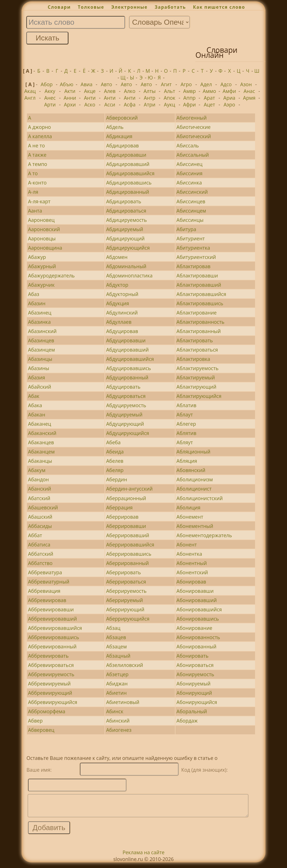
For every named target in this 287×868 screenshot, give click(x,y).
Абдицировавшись (129, 183)
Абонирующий (194, 693)
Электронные (129, 7)
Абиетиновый (123, 702)
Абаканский (42, 433)
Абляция (187, 461)
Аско (90, 104)
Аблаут (185, 414)
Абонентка (189, 554)
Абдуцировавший (128, 350)
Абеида (115, 452)
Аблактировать (195, 340)
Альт (170, 91)
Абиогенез (119, 730)
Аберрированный (128, 563)
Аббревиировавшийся (55, 628)
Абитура (186, 229)
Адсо (226, 84)
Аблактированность (201, 322)
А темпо (38, 164)
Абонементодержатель (204, 535)
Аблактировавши (197, 275)
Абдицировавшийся (130, 173)
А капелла (40, 136)
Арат (209, 98)
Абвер (35, 721)
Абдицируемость (127, 220)
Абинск (115, 711)
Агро (186, 84)
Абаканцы (40, 461)
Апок (170, 98)
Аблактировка (193, 359)
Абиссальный (193, 155)
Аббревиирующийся (53, 702)
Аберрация (120, 507)
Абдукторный (122, 294)
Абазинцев (41, 340)
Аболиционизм (195, 479)
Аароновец (41, 220)
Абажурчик (41, 285)
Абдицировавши (126, 155)
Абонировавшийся (199, 609)
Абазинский (42, 331)
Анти (90, 98)
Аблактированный (199, 331)
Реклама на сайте (143, 856)
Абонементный (195, 526)
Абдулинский (122, 313)
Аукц (170, 104)
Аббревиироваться (51, 665)
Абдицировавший (128, 164)
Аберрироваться (126, 582)
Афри (189, 104)
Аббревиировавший (53, 619)
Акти (70, 91)
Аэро (229, 104)
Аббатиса (39, 545)
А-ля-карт (39, 201)
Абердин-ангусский (129, 489)
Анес (50, 98)
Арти (50, 104)
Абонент (187, 545)
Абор (47, 84)
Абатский (39, 498)
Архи (70, 104)
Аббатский (41, 554)
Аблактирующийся (199, 396)
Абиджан (117, 684)
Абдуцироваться (126, 396)
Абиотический (194, 136)
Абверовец (41, 730)
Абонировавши (195, 591)
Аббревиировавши (51, 609)
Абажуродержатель (51, 275)
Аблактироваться (197, 350)
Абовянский (191, 470)
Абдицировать (124, 201)
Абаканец (40, 424)
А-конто (37, 183)
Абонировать (193, 656)
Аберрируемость (126, 591)
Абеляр (115, 470)
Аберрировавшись (129, 554)
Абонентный (192, 563)
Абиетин (116, 693)
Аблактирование (197, 313)
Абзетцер (117, 674)
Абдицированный (128, 192)
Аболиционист (194, 489)
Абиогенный (192, 118)
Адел (206, 84)
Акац (30, 91)
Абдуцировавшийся (130, 359)
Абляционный (194, 452)
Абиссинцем (191, 211)
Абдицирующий (125, 238)
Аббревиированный (52, 646)
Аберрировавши (126, 526)
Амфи (229, 91)
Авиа (87, 84)
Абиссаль (188, 145)
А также (37, 155)
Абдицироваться (126, 211)
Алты (150, 91)
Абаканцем (41, 452)
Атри (150, 104)
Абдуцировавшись (129, 368)
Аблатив (187, 405)
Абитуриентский (196, 257)
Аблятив (187, 433)
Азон (246, 84)
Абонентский (192, 572)
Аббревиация (44, 591)
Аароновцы (42, 238)
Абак (34, 396)
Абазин (37, 303)
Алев (110, 91)
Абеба (114, 442)
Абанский (40, 489)
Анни (70, 98)
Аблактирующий (196, 387)
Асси (110, 104)
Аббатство (40, 563)
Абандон (38, 479)
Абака (35, 405)
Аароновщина (45, 248)
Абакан (37, 414)
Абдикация (119, 136)
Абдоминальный (126, 266)
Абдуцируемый (124, 414)
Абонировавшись (198, 619)
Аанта (35, 211)
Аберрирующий (125, 609)
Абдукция (118, 303)
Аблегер (186, 424)
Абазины (39, 368)
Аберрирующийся (128, 619)
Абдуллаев (119, 322)
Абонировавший (197, 600)
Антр (150, 98)
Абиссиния (190, 173)
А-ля (33, 192)
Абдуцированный (127, 377)
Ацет (209, 104)
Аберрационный (126, 498)
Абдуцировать (123, 387)
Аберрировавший (128, 535)
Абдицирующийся (128, 248)
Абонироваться (195, 665)
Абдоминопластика (129, 275)
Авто (107, 84)
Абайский (40, 387)
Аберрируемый (125, 600)
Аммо (209, 91)
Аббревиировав (47, 600)
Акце (90, 91)
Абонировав (191, 582)
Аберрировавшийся (130, 545)
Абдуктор (117, 285)
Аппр (189, 98)
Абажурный (42, 266)
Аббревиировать (48, 656)
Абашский (40, 517)
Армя (249, 98)
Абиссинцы (190, 220)
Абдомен (117, 257)
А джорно (40, 127)
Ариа (229, 98)
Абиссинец (190, 164)
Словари (59, 7)
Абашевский (43, 507)
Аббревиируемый (49, 684)
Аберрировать (124, 572)
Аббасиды (40, 526)
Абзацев (116, 637)
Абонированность (198, 637)
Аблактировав (194, 266)
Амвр (190, 91)
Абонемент (190, 517)
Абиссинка (189, 183)
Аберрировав (122, 517)
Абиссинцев (191, 201)
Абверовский (122, 118)
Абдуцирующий (125, 424)
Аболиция (188, 507)
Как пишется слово (219, 7)
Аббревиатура (45, 572)
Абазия (37, 377)
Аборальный (192, 711)
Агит (166, 84)
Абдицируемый (125, 229)
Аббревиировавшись (54, 637)
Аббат (35, 535)
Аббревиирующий (50, 693)
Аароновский (44, 229)
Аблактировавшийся (202, 294)
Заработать (170, 7)
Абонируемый (194, 684)
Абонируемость (195, 674)
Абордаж (187, 721)
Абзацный (118, 656)
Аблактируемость (198, 368)
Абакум (37, 470)
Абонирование (195, 628)
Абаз (34, 294)
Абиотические (194, 127)
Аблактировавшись (200, 303)
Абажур (37, 257)
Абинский (118, 721)
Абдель (115, 127)
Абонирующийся (197, 702)
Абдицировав (122, 145)
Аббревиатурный (49, 582)
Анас (249, 91)
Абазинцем (41, 350)
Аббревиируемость (51, 674)
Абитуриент (191, 238)
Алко (130, 91)
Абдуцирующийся (128, 433)
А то (33, 173)
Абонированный (197, 646)
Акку (50, 91)
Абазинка (39, 322)
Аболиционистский (200, 498)
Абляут (185, 442)
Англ (30, 98)
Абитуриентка (193, 248)
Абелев (115, 461)
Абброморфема (47, 711)
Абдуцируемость (126, 405)
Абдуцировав (122, 331)
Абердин (117, 479)
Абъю (66, 84)
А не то (36, 145)
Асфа (130, 104)
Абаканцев (41, 442)
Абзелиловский (125, 665)
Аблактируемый (196, 377)
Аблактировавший (199, 285)
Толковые (91, 7)
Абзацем (117, 646)
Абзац (113, 628)
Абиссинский (192, 192)
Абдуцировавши (126, 340)
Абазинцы (40, 359)
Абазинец (40, 313)
